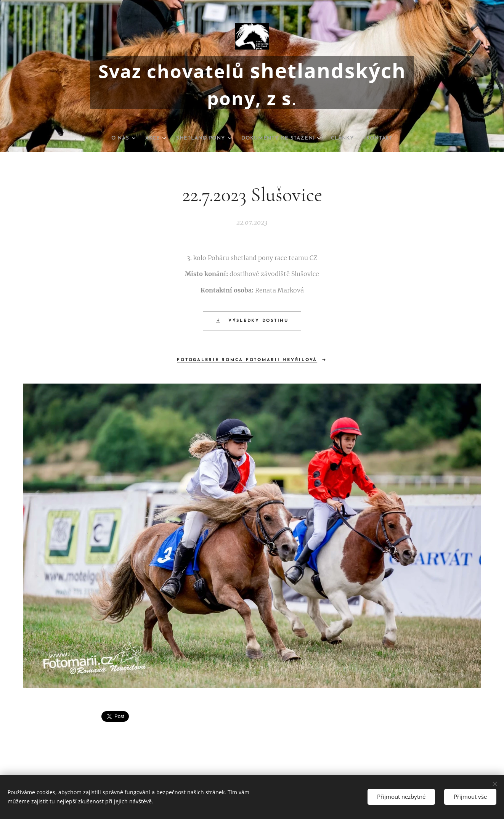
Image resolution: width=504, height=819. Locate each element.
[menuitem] (110, 138)
